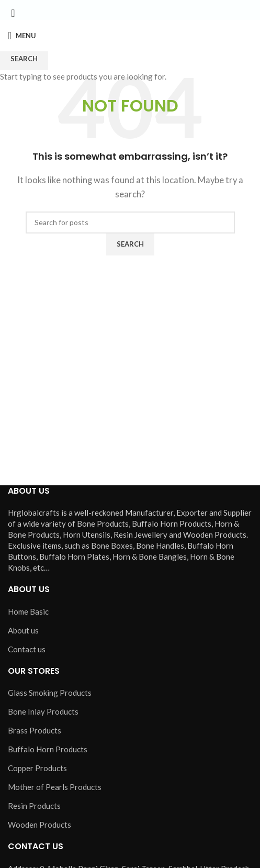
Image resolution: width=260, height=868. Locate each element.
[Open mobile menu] (22, 36)
